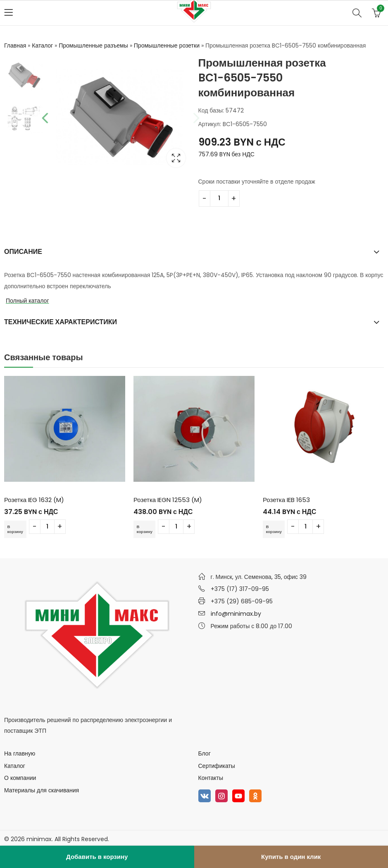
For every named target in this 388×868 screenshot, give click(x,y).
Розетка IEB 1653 (286, 500)
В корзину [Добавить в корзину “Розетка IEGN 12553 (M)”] (146, 529)
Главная (15, 45)
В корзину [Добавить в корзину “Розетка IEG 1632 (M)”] (17, 529)
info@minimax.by (236, 614)
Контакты (211, 778)
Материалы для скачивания (42, 790)
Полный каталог (27, 301)
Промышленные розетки (167, 45)
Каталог (42, 45)
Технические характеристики (61, 322)
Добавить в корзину (97, 857)
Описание (23, 252)
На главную (20, 753)
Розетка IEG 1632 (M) (34, 500)
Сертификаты (217, 766)
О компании (20, 778)
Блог (205, 753)
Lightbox (176, 158)
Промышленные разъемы (93, 45)
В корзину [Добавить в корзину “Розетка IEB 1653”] (275, 529)
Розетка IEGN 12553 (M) (168, 500)
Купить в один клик (291, 857)
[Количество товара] (219, 198)
